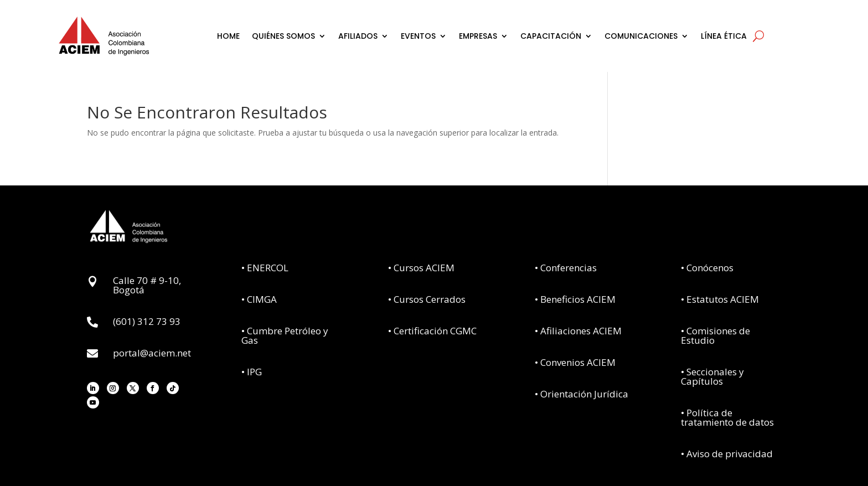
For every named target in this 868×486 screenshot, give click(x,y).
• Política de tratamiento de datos (727, 417)
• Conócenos (707, 268)
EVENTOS (418, 36)
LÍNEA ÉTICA (724, 36)
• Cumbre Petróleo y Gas (285, 335)
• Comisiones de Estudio (715, 335)
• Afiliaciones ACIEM (578, 331)
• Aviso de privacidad (727, 454)
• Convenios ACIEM (575, 362)
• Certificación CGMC (432, 331)
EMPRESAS (478, 36)
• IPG (252, 372)
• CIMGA (259, 299)
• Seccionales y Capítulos (712, 376)
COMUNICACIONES (641, 36)
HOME (228, 36)
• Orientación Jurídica (582, 394)
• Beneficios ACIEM (575, 299)
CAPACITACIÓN (551, 36)
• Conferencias (566, 268)
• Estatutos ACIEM (720, 299)
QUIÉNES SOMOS (283, 36)
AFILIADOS (358, 36)
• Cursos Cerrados (427, 299)
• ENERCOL (265, 268)
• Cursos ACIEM (421, 268)
